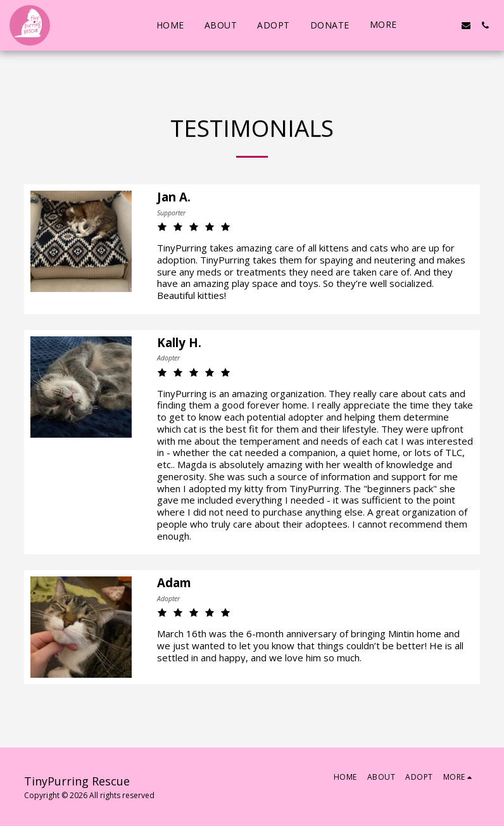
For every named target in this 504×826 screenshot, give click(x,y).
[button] (428, 25)
